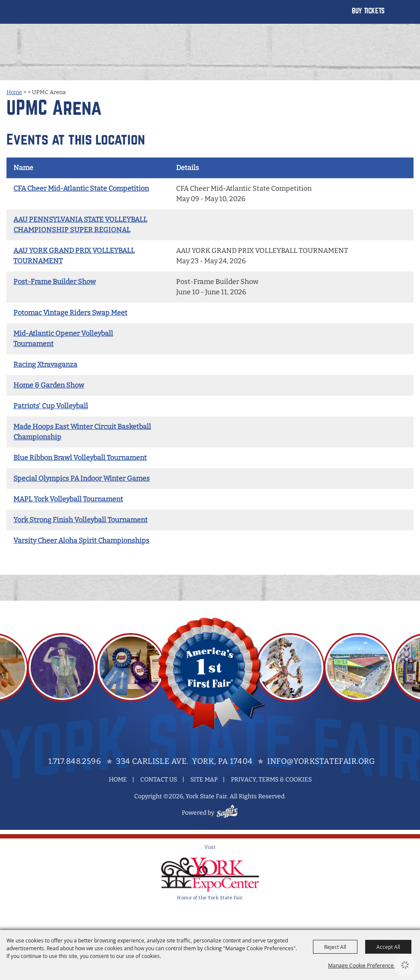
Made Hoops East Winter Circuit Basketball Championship (82, 432)
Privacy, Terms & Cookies (271, 780)
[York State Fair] (40, 16)
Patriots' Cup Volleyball (51, 406)
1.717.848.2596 (75, 761)
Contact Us (159, 780)
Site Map (204, 780)
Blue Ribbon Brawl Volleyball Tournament (80, 458)
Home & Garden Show (49, 385)
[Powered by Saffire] (228, 813)
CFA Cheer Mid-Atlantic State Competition (81, 188)
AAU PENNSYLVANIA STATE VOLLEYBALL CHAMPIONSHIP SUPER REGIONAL (80, 225)
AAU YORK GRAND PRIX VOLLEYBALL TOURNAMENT (74, 256)
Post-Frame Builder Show (55, 282)
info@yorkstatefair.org (321, 761)
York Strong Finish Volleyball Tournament (81, 520)
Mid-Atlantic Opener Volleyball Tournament (63, 339)
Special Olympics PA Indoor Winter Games (82, 478)
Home (14, 92)
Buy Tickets (368, 11)
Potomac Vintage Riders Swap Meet (70, 313)
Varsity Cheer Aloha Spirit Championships (81, 540)
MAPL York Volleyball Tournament (68, 499)
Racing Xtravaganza (45, 364)
